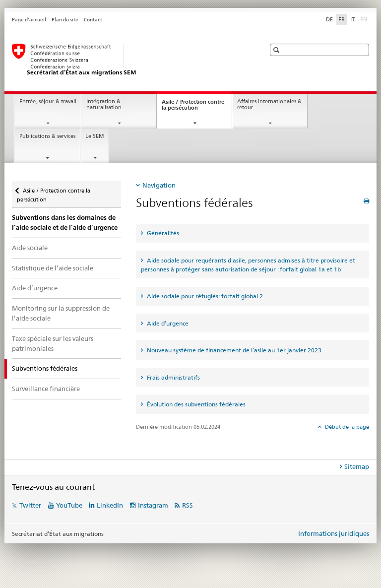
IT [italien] (352, 19)
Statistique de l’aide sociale (53, 268)
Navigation (159, 185)
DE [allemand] (329, 19)
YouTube (69, 505)
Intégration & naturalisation (104, 105)
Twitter (30, 505)
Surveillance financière (46, 389)
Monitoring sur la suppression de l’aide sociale (61, 313)
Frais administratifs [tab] (173, 377)
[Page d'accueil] (128, 60)
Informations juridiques (334, 533)
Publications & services (47, 136)
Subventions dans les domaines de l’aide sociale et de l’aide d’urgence (65, 223)
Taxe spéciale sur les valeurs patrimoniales (53, 343)
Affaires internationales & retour (269, 105)
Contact (93, 20)
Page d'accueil (29, 20)
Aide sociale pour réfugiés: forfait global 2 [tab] (204, 296)
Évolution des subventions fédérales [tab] (195, 404)
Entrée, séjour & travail (48, 101)
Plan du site (65, 20)
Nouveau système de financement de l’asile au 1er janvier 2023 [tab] (233, 350)
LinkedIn (110, 505)
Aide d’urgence (35, 288)
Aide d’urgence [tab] (167, 323)
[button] (278, 50)
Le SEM (95, 136)
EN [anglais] (365, 19)
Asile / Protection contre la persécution (193, 108)
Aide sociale (30, 248)
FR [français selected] (342, 19)
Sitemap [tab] (357, 466)
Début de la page (346, 427)
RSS (188, 505)
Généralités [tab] (162, 233)
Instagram (153, 505)
